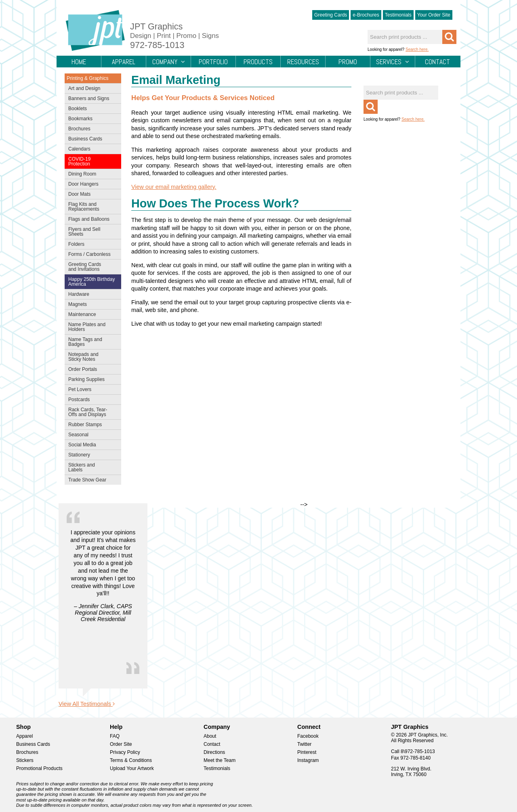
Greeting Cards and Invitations (91, 267)
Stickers (25, 760)
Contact (437, 62)
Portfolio (213, 62)
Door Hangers (91, 185)
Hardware (79, 294)
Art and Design (91, 89)
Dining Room (91, 175)
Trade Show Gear (91, 481)
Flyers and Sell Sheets (91, 232)
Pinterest (307, 752)
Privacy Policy (125, 752)
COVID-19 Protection (91, 161)
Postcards (91, 400)
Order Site (121, 744)
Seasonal (91, 435)
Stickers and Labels (91, 467)
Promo (348, 62)
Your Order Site (434, 15)
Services (393, 62)
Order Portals (83, 369)
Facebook (308, 736)
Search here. (417, 49)
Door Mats (91, 195)
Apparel (124, 62)
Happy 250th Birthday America (91, 282)
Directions (214, 752)
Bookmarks (80, 119)
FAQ (115, 736)
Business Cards (91, 140)
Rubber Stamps (85, 425)
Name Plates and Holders (87, 327)
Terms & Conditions (131, 760)
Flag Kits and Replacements (91, 207)
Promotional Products (39, 768)
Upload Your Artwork (132, 768)
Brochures (91, 130)
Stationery (91, 456)
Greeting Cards (331, 15)
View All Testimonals (87, 704)
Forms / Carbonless (89, 254)
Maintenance (91, 315)
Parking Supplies (91, 380)
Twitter (304, 744)
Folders (91, 245)
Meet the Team (220, 760)
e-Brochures (366, 15)
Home (79, 62)
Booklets (78, 109)
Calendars (79, 149)
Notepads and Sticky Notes (91, 357)
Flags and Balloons (91, 220)
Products (258, 62)
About (210, 736)
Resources (303, 62)
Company (169, 62)
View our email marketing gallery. (174, 187)
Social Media (91, 446)
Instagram (308, 760)
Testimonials (398, 15)
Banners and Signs (91, 99)
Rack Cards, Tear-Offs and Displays (91, 412)
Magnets (78, 304)
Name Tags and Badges (91, 342)
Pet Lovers (91, 390)
